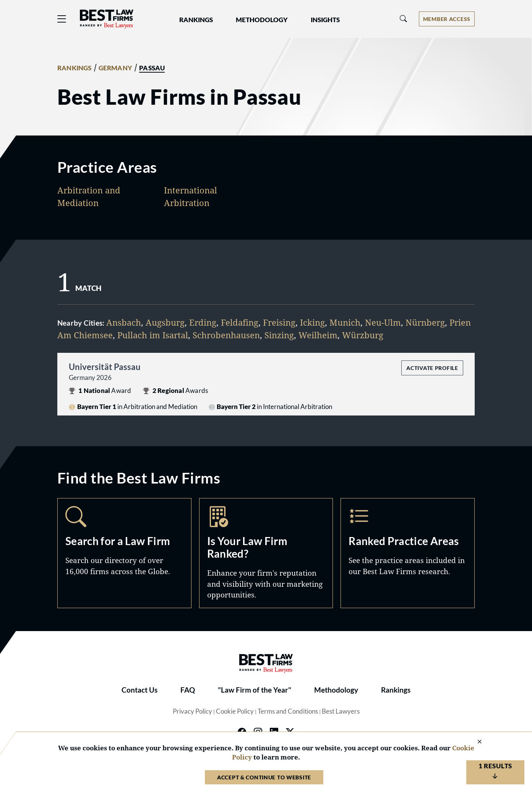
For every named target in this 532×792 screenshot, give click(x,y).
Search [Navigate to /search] (124, 553)
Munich (345, 322)
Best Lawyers (341, 711)
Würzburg (363, 335)
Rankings (396, 690)
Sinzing (279, 335)
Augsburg (165, 322)
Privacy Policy (192, 711)
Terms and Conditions (288, 711)
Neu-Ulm (383, 322)
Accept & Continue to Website (264, 777)
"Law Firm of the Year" (255, 690)
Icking (312, 322)
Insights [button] (325, 20)
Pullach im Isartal (153, 335)
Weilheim (318, 335)
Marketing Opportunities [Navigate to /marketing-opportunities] (266, 553)
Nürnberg (425, 322)
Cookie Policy (235, 711)
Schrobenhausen (226, 335)
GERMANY (115, 68)
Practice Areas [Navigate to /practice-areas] (408, 553)
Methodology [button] (262, 20)
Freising (279, 322)
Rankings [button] (196, 20)
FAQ (188, 690)
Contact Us (139, 690)
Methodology (336, 690)
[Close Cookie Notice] (475, 742)
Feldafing (240, 322)
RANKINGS (75, 68)
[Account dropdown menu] (447, 19)
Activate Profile (432, 368)
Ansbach (124, 322)
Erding (203, 322)
